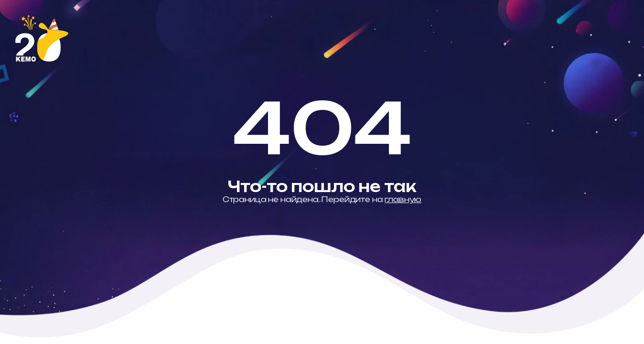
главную (403, 199)
